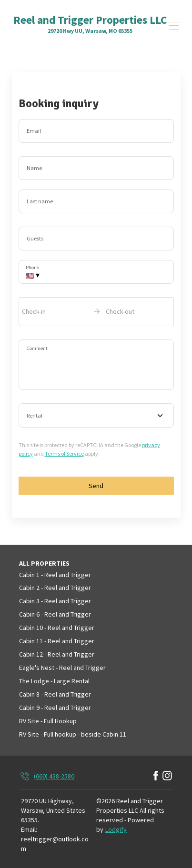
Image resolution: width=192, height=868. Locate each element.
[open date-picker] (96, 311)
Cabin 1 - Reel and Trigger (55, 575)
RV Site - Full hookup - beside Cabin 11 (73, 734)
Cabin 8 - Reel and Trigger (55, 694)
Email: (29, 829)
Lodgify (116, 829)
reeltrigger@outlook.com (55, 844)
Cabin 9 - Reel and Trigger (55, 708)
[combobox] (96, 416)
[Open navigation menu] (174, 26)
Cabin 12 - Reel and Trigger (57, 654)
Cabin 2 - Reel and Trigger (55, 588)
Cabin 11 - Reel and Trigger (57, 641)
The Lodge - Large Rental (54, 681)
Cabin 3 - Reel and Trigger (55, 601)
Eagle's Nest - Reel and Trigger (62, 668)
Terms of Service (64, 454)
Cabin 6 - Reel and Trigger (55, 614)
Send (96, 486)
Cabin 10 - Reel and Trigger (57, 628)
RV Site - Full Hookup (48, 721)
